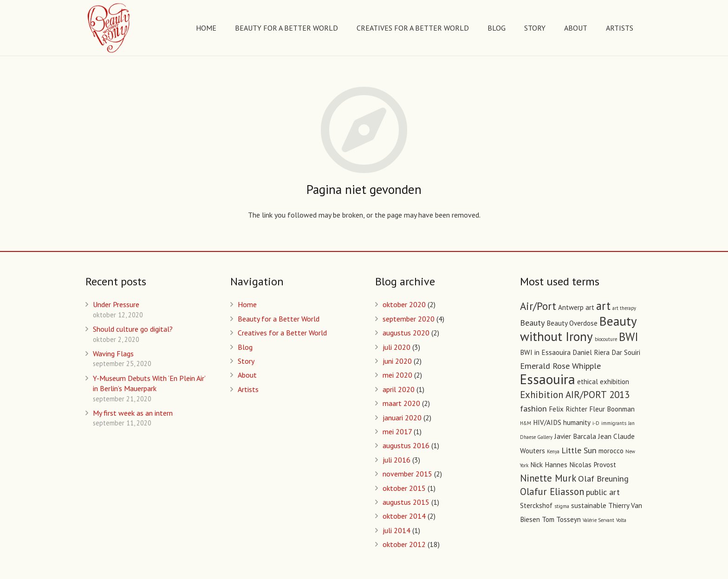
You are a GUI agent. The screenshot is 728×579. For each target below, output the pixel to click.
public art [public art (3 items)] (603, 492)
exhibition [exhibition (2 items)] (614, 382)
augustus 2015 (406, 502)
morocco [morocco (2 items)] (611, 451)
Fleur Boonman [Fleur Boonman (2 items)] (612, 409)
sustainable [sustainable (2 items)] (589, 505)
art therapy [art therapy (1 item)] (624, 308)
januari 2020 (402, 418)
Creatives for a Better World (282, 333)
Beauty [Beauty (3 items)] (532, 322)
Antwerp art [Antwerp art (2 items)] (576, 307)
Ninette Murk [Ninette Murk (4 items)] (548, 478)
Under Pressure (116, 304)
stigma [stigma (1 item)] (562, 506)
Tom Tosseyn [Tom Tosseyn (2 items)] (561, 519)
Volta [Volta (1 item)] (621, 520)
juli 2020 (396, 347)
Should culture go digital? (133, 329)
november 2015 (407, 474)
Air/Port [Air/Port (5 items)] (538, 306)
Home (247, 304)
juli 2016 (396, 460)
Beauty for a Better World (279, 319)
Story (246, 361)
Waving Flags (113, 354)
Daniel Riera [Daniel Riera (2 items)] (591, 352)
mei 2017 (397, 431)
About (247, 375)
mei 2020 (397, 375)
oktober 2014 (404, 516)
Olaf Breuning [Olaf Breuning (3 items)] (603, 478)
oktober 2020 (404, 304)
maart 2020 (401, 403)
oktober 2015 (404, 488)
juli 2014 (396, 530)
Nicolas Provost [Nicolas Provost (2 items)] (593, 465)
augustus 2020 (406, 333)
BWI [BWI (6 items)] (629, 337)
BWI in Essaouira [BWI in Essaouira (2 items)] (545, 352)
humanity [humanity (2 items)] (577, 422)
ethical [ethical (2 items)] (588, 382)
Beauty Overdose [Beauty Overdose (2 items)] (572, 323)
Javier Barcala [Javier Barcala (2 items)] (575, 436)
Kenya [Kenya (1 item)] (553, 451)
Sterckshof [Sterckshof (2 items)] (536, 505)
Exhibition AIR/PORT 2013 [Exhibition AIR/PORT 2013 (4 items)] (575, 395)
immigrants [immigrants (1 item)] (614, 423)
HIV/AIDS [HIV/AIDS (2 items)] (547, 422)
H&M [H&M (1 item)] (526, 423)
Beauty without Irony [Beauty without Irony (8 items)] (578, 328)
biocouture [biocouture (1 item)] (606, 339)
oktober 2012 (404, 544)
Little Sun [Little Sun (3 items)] (579, 450)
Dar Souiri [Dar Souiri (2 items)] (626, 352)
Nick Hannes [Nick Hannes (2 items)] (549, 465)
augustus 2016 (406, 445)
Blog (245, 347)
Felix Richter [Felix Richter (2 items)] (568, 409)
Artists (248, 389)
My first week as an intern (133, 413)
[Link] (109, 28)
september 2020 (409, 319)
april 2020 (399, 389)
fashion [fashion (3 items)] (533, 408)
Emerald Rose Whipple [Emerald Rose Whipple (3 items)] (560, 366)
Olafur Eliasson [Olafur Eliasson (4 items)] (552, 492)
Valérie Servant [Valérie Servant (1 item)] (598, 520)
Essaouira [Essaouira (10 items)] (548, 379)
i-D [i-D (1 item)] (596, 423)
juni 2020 (397, 361)
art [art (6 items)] (603, 306)
